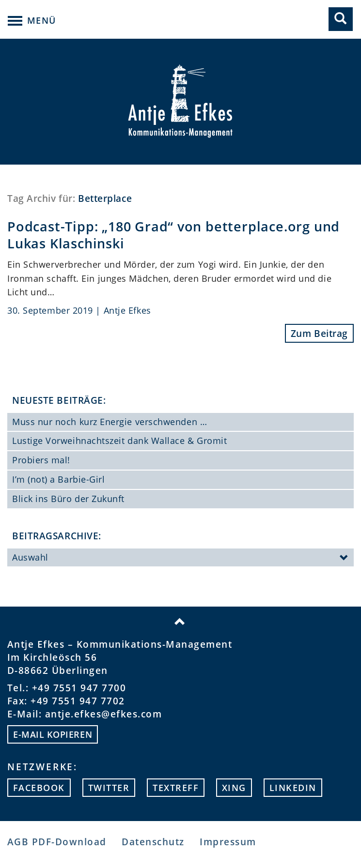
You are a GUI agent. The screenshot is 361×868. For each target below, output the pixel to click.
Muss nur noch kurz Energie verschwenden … (110, 422)
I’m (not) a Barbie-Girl (58, 479)
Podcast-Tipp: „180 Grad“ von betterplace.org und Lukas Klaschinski (173, 235)
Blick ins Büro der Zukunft (68, 499)
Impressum (228, 842)
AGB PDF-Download (57, 842)
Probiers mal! (41, 460)
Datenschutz (153, 842)
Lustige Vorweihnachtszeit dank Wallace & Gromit (119, 441)
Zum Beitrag (319, 333)
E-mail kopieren (53, 734)
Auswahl (180, 558)
